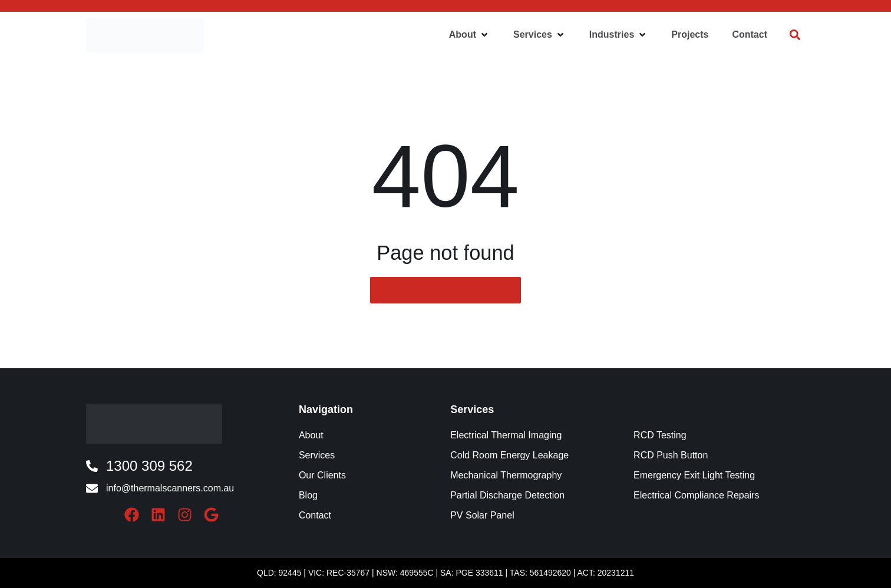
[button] (469, 35)
